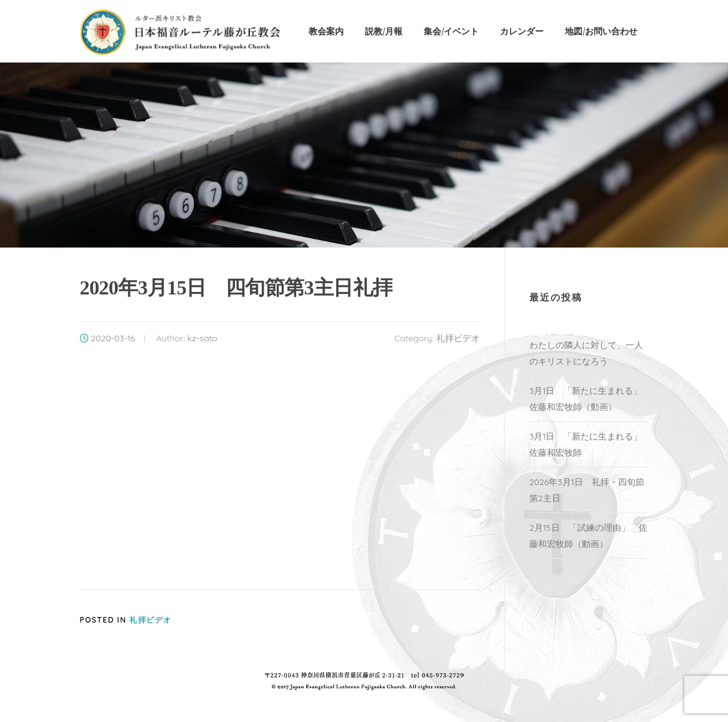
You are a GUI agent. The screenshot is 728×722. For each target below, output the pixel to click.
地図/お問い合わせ (601, 31)
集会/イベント (451, 31)
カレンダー (522, 31)
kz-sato (202, 338)
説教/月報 (384, 31)
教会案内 (326, 31)
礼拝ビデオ (458, 338)
